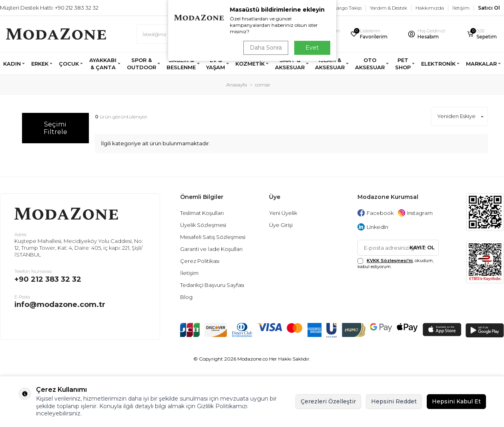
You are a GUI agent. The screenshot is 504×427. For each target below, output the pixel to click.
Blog (186, 297)
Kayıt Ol (422, 247)
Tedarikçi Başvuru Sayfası (212, 285)
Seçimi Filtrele (55, 128)
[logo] (56, 34)
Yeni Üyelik (283, 213)
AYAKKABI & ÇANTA (103, 64)
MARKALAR (481, 64)
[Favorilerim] (374, 34)
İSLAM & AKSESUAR (330, 64)
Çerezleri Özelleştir (328, 401)
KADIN (12, 64)
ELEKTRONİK (438, 64)
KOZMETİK (250, 64)
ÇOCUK (69, 64)
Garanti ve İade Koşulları (211, 249)
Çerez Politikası (200, 261)
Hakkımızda (430, 8)
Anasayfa (237, 85)
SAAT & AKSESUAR (290, 64)
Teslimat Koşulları (202, 213)
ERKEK (40, 64)
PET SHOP (403, 64)
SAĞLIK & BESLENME (181, 64)
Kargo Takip (347, 8)
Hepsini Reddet (394, 401)
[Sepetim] (482, 34)
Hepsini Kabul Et (456, 401)
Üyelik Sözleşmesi (203, 225)
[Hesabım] (432, 34)
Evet (312, 48)
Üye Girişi (281, 225)
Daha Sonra (266, 48)
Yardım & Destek (389, 8)
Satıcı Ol (489, 8)
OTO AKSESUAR (370, 64)
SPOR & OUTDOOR (142, 64)
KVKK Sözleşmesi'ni (390, 261)
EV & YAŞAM (216, 64)
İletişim (461, 8)
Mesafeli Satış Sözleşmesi (213, 237)
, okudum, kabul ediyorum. (396, 264)
